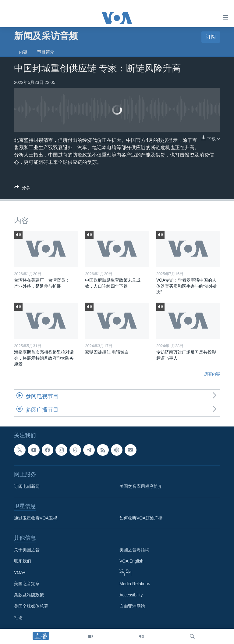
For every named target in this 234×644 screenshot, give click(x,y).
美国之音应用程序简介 (141, 487)
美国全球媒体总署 (31, 606)
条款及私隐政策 (29, 595)
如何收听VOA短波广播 (141, 518)
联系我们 (23, 561)
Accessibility (131, 595)
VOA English (131, 561)
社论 (18, 618)
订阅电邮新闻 (27, 487)
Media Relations (135, 584)
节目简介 (46, 52)
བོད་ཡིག (126, 573)
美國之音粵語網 (134, 550)
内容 (23, 52)
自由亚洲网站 (132, 606)
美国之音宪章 (27, 584)
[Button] (22, 189)
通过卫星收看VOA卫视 (36, 518)
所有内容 (212, 374)
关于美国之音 (27, 550)
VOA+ (20, 573)
